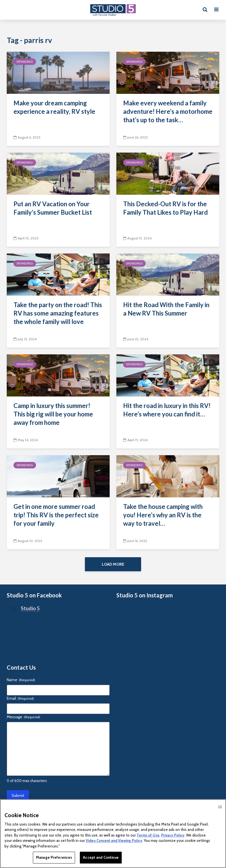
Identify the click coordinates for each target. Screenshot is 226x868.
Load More (113, 564)
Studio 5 (30, 610)
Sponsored (25, 62)
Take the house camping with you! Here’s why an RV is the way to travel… (163, 515)
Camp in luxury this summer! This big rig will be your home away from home (53, 414)
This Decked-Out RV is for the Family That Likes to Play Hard (165, 208)
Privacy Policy (173, 835)
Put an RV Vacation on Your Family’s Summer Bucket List (53, 208)
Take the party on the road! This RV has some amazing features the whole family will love (58, 313)
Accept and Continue (101, 857)
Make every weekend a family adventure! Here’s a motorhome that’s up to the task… (168, 111)
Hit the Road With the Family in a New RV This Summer (166, 309)
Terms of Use (148, 835)
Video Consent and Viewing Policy (114, 840)
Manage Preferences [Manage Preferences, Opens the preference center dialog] (54, 857)
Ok (220, 806)
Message (23, 719)
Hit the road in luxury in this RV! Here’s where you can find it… (167, 410)
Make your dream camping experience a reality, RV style (54, 107)
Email (20, 700)
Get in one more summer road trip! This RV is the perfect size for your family (56, 515)
